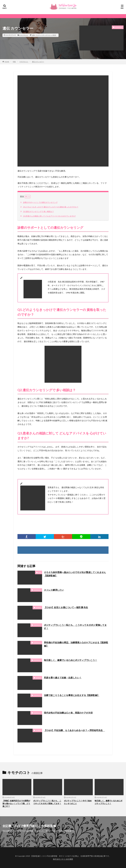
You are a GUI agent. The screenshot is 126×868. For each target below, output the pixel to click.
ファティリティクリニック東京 (46, 35)
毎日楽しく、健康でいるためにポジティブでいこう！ (71, 660)
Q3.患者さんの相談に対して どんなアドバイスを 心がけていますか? (48, 216)
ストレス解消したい (54, 590)
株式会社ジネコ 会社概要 (63, 859)
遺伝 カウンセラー (38, 62)
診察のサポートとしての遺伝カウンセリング (39, 202)
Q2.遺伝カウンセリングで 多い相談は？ (37, 211)
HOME (7, 62)
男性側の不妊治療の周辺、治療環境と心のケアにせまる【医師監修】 (76, 644)
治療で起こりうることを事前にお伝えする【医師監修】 (72, 695)
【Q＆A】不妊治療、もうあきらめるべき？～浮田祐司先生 (74, 730)
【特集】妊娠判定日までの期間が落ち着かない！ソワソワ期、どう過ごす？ (16, 803)
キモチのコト (24, 35)
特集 (14, 62)
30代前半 (38, 678)
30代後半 (38, 607)
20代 (39, 572)
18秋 (33, 35)
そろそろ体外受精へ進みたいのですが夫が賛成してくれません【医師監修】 (75, 574)
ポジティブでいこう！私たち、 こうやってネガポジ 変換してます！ (75, 627)
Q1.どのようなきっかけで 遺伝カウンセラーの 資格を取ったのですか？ (49, 207)
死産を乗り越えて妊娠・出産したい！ (63, 678)
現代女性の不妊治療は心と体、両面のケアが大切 (68, 713)
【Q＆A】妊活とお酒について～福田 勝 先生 (66, 607)
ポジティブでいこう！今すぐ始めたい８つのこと (78, 802)
